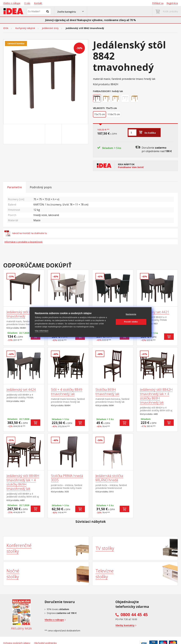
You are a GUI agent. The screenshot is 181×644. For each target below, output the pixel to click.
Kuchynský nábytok (25, 28)
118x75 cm (114, 114)
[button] (71, 11)
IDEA (6, 28)
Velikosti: (99, 108)
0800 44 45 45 (134, 615)
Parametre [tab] (14, 187)
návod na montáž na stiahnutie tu (26, 233)
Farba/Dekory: (102, 91)
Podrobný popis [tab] (41, 187)
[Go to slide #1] (37, 134)
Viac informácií (42, 331)
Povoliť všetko (131, 322)
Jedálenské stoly (50, 28)
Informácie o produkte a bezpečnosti (23, 242)
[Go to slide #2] (54, 134)
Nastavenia (131, 314)
